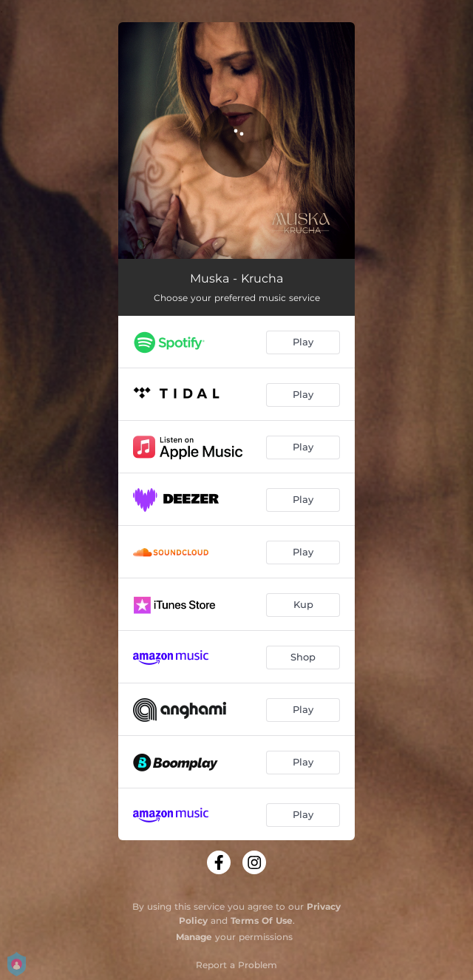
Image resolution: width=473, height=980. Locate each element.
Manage (194, 937)
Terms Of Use (262, 920)
